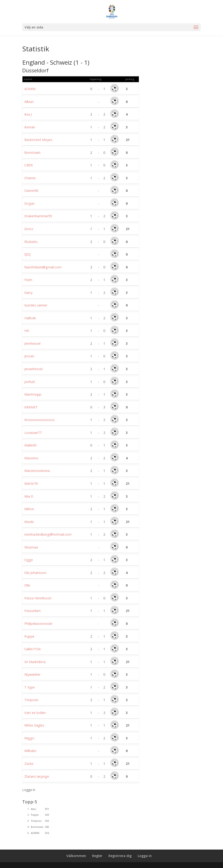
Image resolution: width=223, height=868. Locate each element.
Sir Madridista (35, 662)
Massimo (31, 458)
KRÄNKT (31, 407)
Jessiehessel (33, 369)
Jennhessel (32, 343)
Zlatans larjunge (37, 776)
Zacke (29, 764)
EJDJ (27, 254)
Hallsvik (30, 318)
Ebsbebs (31, 242)
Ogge (29, 560)
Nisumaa (31, 547)
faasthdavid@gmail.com (43, 267)
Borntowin (32, 153)
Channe (30, 178)
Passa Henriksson (38, 598)
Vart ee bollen (35, 713)
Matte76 (31, 483)
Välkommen (76, 856)
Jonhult (30, 382)
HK (27, 331)
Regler (97, 856)
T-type (30, 687)
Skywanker (32, 674)
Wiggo (29, 738)
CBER (29, 165)
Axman (30, 127)
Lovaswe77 (33, 433)
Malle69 (30, 445)
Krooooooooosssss (40, 420)
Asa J (28, 114)
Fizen (28, 280)
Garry (28, 293)
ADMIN (30, 89)
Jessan (29, 356)
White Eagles (34, 725)
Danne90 (31, 191)
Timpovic (31, 700)
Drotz (29, 229)
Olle (27, 585)
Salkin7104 (32, 649)
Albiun (29, 102)
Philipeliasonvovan (38, 624)
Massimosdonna (37, 471)
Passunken (32, 611)
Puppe (29, 636)
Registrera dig (120, 856)
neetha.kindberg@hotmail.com (48, 534)
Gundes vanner (36, 305)
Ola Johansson (35, 573)
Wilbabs (30, 751)
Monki (29, 522)
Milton (29, 509)
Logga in (29, 790)
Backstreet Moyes (38, 140)
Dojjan (29, 203)
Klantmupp (33, 394)
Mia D (29, 496)
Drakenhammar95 (38, 216)
